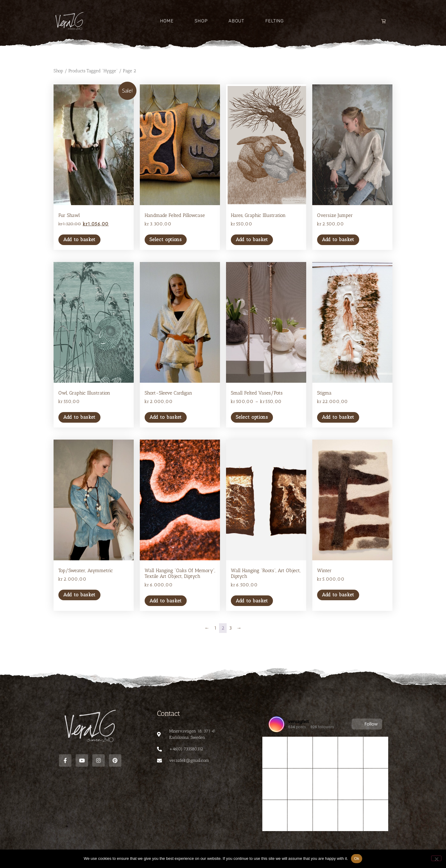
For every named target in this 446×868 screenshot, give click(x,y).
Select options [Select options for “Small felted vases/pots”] (252, 417)
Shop (201, 21)
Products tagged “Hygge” (93, 71)
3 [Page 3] (230, 628)
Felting (275, 21)
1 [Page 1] (215, 628)
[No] (436, 858)
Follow (367, 724)
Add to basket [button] (79, 239)
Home (167, 21)
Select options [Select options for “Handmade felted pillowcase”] (166, 239)
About (236, 21)
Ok (357, 858)
